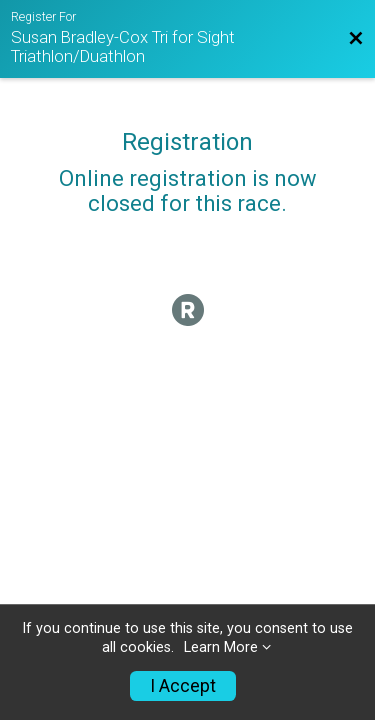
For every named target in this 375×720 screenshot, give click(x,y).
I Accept (183, 686)
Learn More (221, 647)
